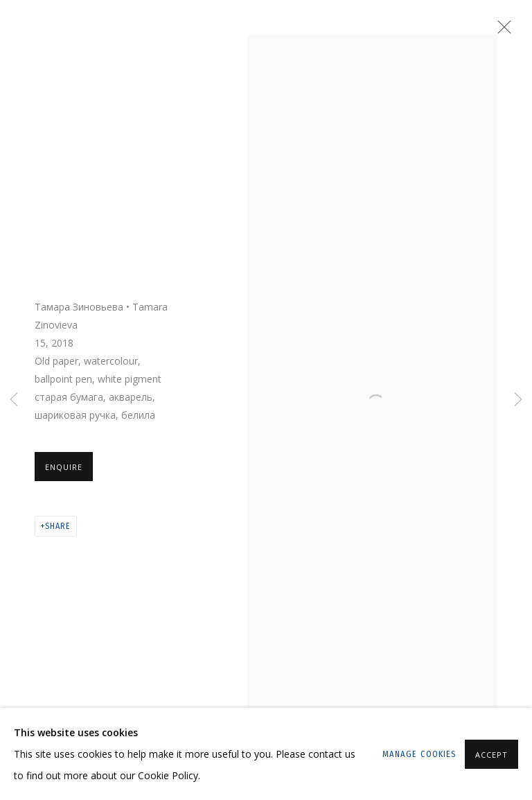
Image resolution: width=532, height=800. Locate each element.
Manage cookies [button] (419, 754)
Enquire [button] (64, 467)
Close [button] (501, 31)
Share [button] (57, 526)
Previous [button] (14, 400)
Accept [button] (491, 755)
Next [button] (518, 400)
